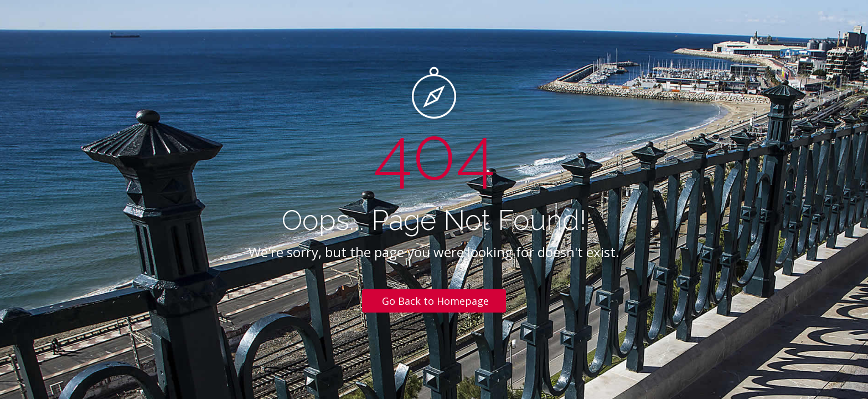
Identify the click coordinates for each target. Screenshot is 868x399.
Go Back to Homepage (435, 301)
